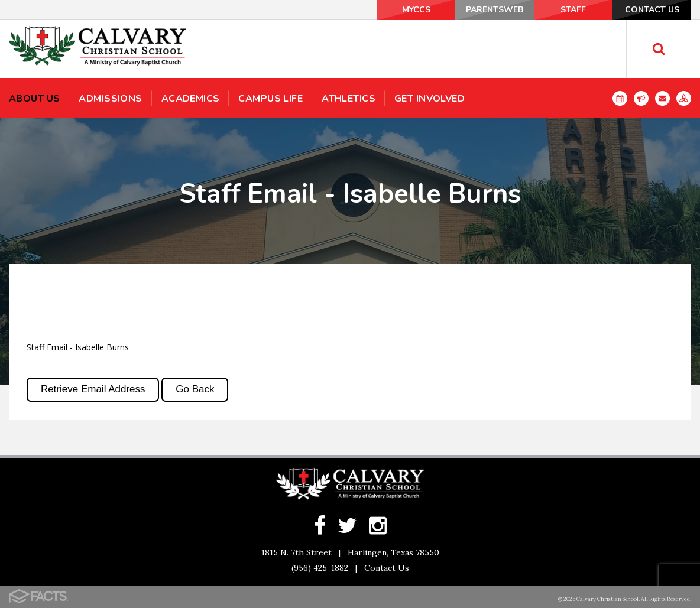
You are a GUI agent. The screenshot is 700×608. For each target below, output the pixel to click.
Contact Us (652, 10)
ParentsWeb (495, 10)
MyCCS (416, 10)
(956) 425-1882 (320, 568)
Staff (573, 10)
